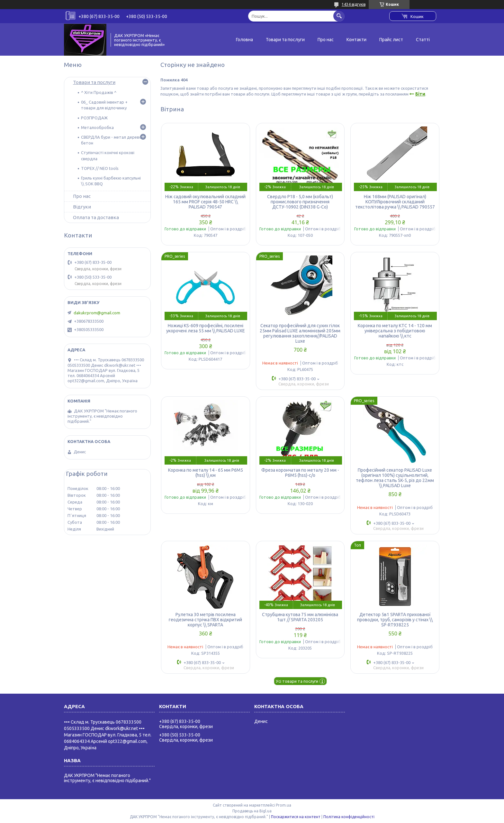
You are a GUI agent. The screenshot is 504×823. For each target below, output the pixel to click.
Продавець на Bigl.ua (252, 811)
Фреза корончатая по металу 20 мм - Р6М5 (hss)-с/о (300, 473)
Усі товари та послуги (297, 681)
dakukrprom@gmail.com (97, 313)
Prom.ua (283, 805)
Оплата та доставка (96, 217)
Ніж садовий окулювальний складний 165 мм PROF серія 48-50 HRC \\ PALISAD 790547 (205, 202)
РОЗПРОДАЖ (94, 118)
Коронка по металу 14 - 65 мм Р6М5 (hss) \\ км (206, 473)
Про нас (326, 40)
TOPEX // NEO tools (100, 168)
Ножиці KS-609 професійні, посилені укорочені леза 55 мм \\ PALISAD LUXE (206, 328)
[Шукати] (339, 16)
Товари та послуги (285, 40)
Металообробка (97, 127)
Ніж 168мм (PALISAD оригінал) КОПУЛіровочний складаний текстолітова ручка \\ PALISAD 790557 (395, 202)
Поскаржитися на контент (296, 817)
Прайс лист (391, 40)
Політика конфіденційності (349, 817)
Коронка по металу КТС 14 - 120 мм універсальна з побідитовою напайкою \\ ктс (395, 331)
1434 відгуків (354, 4)
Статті (423, 40)
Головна (244, 40)
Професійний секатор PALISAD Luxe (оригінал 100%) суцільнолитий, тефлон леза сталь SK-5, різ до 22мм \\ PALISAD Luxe (395, 478)
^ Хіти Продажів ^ (99, 92)
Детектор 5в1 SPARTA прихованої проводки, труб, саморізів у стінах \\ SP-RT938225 (395, 620)
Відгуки (82, 207)
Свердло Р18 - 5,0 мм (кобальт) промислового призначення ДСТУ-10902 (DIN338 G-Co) (300, 202)
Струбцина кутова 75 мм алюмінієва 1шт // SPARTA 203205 (300, 617)
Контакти (356, 40)
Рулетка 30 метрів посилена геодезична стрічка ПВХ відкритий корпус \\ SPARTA (205, 620)
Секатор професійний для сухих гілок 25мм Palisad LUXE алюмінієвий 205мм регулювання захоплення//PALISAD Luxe (300, 333)
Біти (420, 94)
